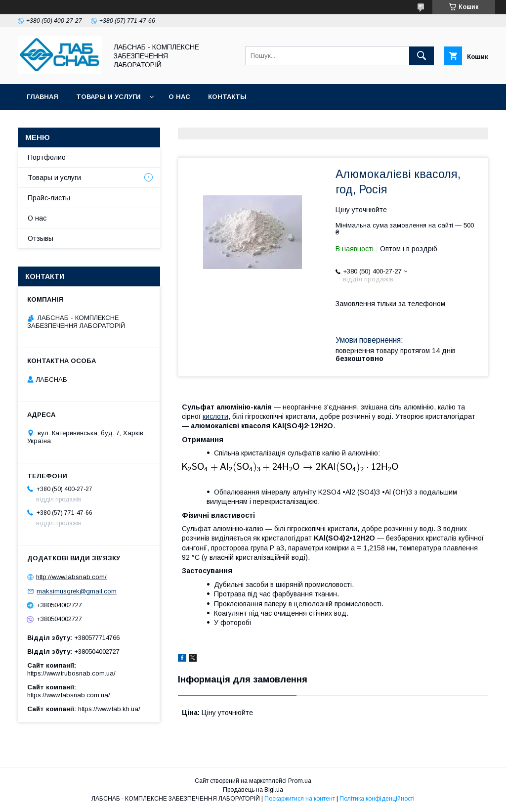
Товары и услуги (108, 97)
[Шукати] (422, 56)
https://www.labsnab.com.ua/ (69, 695)
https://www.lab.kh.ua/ (109, 709)
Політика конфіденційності (377, 799)
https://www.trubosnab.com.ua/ (71, 673)
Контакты (227, 97)
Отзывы (41, 238)
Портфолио (47, 157)
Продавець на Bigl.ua (253, 790)
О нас (179, 97)
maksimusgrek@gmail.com (77, 591)
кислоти (215, 416)
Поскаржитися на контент (300, 799)
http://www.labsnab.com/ (71, 577)
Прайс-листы (49, 198)
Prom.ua (300, 781)
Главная (42, 97)
